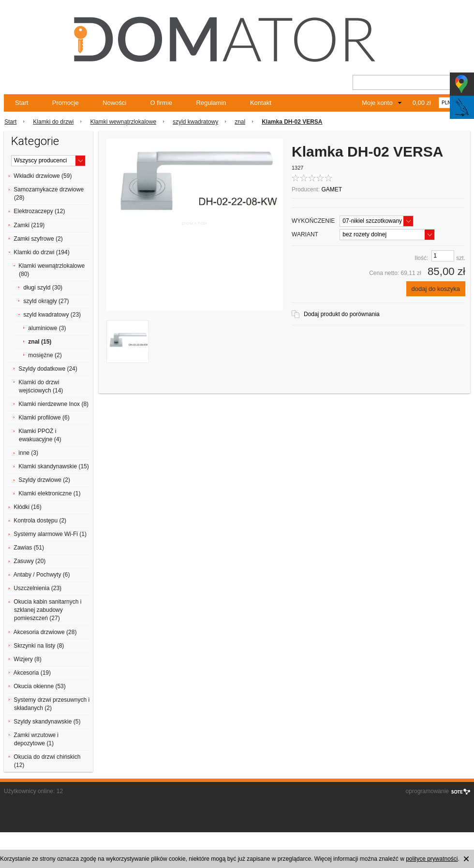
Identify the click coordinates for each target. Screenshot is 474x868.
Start (22, 103)
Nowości (114, 103)
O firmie (162, 103)
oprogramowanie (427, 791)
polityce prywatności (432, 859)
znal (240, 122)
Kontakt (261, 103)
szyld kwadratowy (195, 122)
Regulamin (211, 103)
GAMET (332, 189)
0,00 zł (422, 103)
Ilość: (421, 258)
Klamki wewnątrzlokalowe (123, 122)
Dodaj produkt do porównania (342, 314)
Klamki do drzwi (53, 122)
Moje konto (377, 103)
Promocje (66, 103)
